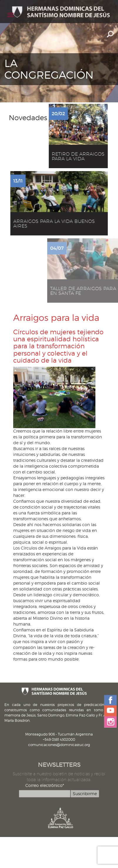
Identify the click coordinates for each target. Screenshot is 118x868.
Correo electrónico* (45, 785)
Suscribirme (85, 794)
